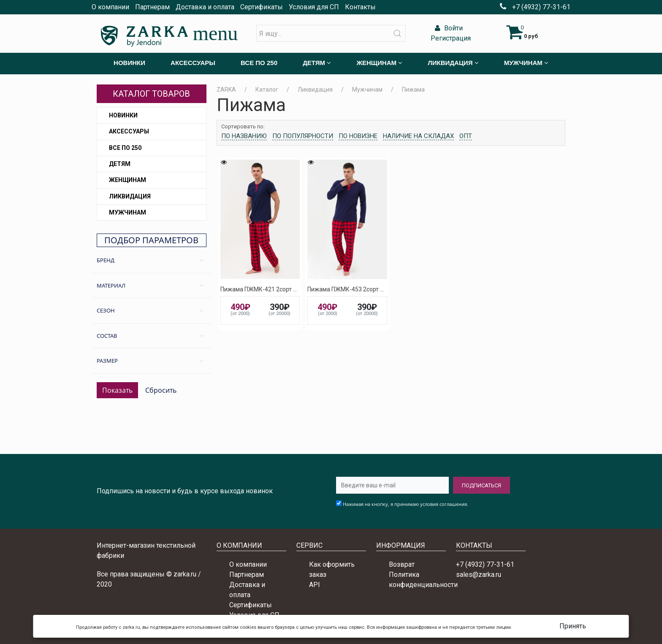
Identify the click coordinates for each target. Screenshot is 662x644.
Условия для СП (314, 7)
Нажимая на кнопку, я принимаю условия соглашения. (406, 504)
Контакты (360, 7)
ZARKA (226, 90)
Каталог (267, 90)
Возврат (402, 564)
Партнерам (152, 7)
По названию (244, 136)
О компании (110, 7)
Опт (466, 136)
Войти (448, 28)
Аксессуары (129, 131)
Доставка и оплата (205, 7)
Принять (573, 626)
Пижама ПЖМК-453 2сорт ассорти (355, 289)
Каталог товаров (151, 94)
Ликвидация (130, 196)
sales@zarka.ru (479, 575)
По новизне (358, 136)
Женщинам (128, 180)
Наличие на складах (418, 136)
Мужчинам (128, 212)
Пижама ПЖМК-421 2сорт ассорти (268, 289)
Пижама (413, 90)
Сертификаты (262, 7)
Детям (120, 164)
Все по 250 (125, 148)
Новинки (123, 115)
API (315, 585)
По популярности (303, 136)
